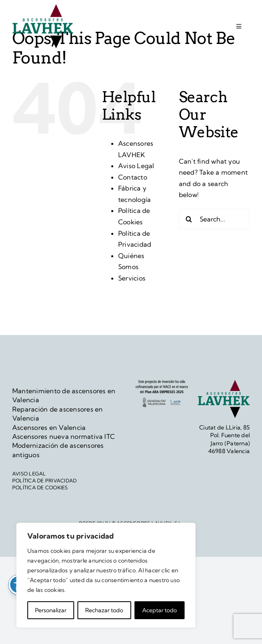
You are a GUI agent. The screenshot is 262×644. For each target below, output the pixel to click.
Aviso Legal (136, 166)
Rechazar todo (104, 610)
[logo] (43, 7)
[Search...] (214, 219)
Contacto (133, 177)
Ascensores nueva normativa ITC (64, 436)
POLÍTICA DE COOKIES (40, 487)
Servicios (132, 278)
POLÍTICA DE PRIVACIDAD (44, 481)
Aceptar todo (160, 610)
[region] (106, 575)
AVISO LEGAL (29, 474)
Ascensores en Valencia (49, 427)
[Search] (189, 219)
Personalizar (51, 610)
